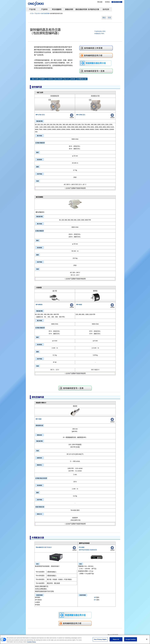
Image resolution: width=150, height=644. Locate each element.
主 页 (31, 13)
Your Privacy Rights (100, 640)
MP (95, 597)
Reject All (116, 640)
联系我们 (108, 2)
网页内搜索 (117, 2)
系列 (40, 115)
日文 (110, 18)
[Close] (147, 640)
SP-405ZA (39, 305)
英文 (104, 18)
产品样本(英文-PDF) (100, 31)
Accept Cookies (131, 640)
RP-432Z (79, 305)
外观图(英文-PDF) (99, 34)
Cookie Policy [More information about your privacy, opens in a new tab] (31, 642)
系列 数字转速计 (44, 547)
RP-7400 (39, 419)
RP (95, 600)
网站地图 (100, 2)
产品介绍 (37, 13)
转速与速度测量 (45, 13)
